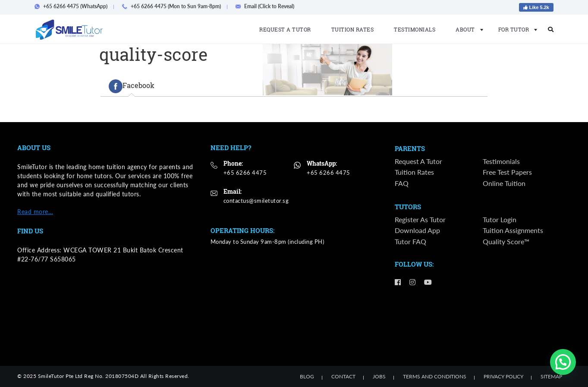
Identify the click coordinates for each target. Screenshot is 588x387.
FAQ (402, 184)
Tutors (408, 208)
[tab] (132, 86)
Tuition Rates (353, 29)
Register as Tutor (420, 220)
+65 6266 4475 (245, 173)
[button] (563, 362)
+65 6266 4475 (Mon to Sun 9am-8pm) (174, 6)
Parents (410, 149)
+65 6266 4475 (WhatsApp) (74, 6)
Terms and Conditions (435, 376)
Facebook (132, 86)
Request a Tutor (285, 29)
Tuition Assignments (513, 231)
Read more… (35, 212)
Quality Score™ (506, 242)
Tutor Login (500, 220)
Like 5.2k (536, 7)
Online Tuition (504, 184)
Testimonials (415, 29)
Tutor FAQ (410, 242)
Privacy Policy (503, 376)
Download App (417, 231)
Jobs (379, 376)
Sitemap (551, 376)
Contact (343, 376)
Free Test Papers (507, 173)
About (467, 29)
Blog (307, 376)
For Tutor (515, 29)
